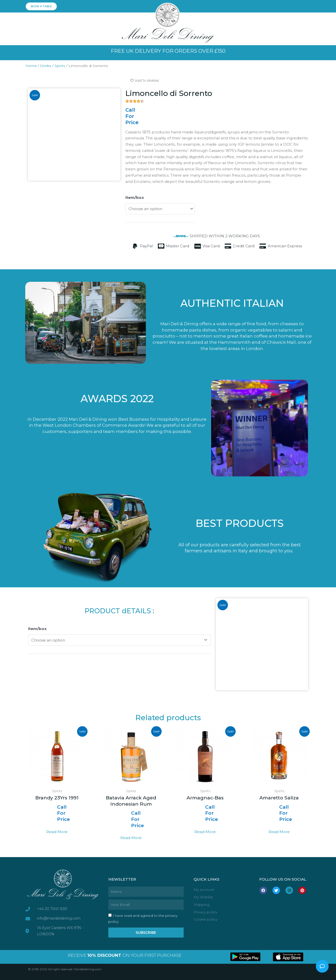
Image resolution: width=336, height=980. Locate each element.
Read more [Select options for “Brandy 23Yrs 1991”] (57, 832)
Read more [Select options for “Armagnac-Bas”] (205, 832)
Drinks (46, 66)
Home (31, 66)
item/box (135, 197)
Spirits (60, 66)
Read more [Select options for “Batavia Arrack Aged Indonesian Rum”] (131, 838)
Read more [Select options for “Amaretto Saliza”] (279, 832)
